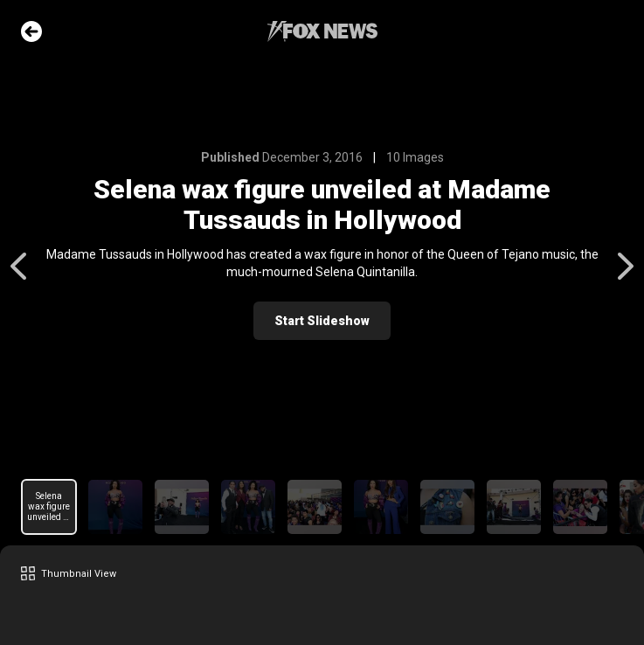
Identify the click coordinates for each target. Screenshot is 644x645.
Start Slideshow (322, 321)
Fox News (322, 31)
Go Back (31, 31)
